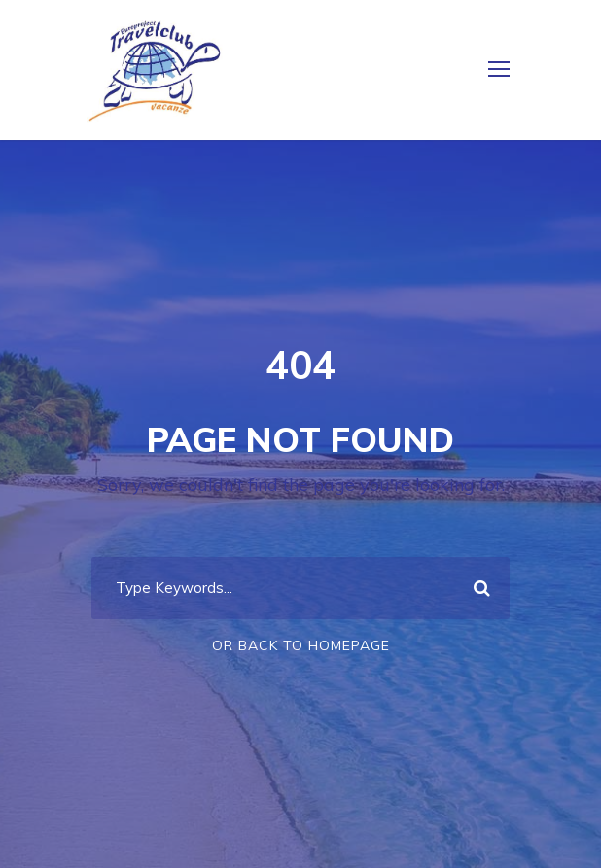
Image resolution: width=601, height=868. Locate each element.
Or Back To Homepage (301, 645)
